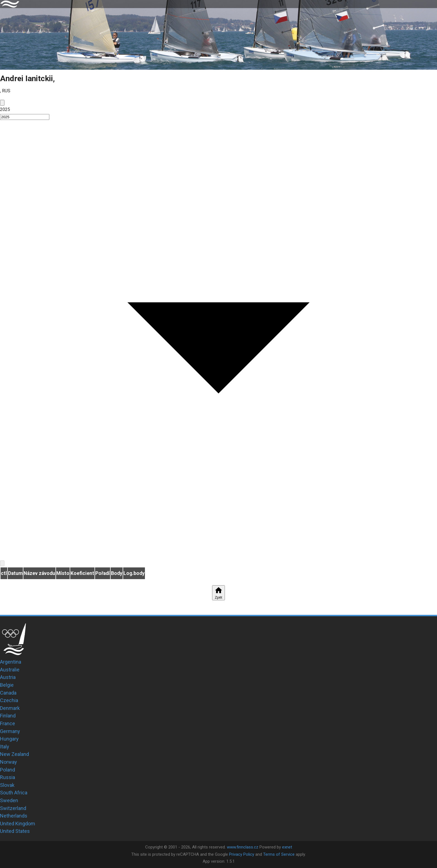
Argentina (11, 662)
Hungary (9, 739)
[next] (2, 563)
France (8, 723)
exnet (287, 847)
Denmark (10, 708)
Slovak (7, 785)
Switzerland (13, 808)
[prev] (2, 103)
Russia (8, 777)
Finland (8, 716)
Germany (10, 731)
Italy (5, 747)
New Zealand (14, 754)
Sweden (9, 800)
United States (15, 831)
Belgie (7, 685)
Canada (8, 693)
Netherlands (14, 816)
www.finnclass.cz (243, 847)
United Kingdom (18, 824)
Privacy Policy (242, 854)
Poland (8, 770)
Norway (9, 762)
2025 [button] (5, 109)
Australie (10, 670)
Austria (8, 677)
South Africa (14, 793)
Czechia (9, 700)
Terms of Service (279, 854)
